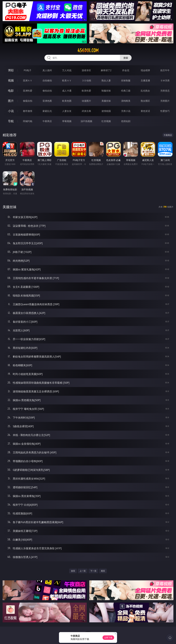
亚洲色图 (47, 101)
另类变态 (165, 91)
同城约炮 (28, 121)
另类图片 (165, 101)
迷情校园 (106, 111)
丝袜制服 (126, 80)
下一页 (93, 571)
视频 (11, 80)
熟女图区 (145, 101)
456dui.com (88, 50)
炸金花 (126, 70)
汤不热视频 (86, 121)
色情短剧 (126, 121)
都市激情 (28, 111)
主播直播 (145, 80)
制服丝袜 (106, 91)
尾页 (103, 571)
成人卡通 (67, 91)
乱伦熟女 (145, 91)
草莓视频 (67, 121)
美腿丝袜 (106, 101)
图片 (11, 101)
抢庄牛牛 (165, 70)
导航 (11, 121)
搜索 (126, 58)
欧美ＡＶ (67, 80)
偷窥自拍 (28, 101)
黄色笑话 (145, 111)
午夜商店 (47, 121)
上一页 (83, 571)
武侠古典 (86, 111)
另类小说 (126, 111)
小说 (11, 111)
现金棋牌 (145, 70)
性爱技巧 (165, 111)
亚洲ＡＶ (28, 80)
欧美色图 (67, 101)
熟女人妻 (106, 80)
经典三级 (126, 91)
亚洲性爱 (28, 91)
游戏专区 (86, 70)
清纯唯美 (126, 101)
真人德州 (47, 70)
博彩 (11, 70)
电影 (11, 91)
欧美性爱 (86, 91)
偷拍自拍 (47, 91)
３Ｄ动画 (86, 80)
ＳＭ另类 (165, 80)
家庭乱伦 (47, 111)
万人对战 (67, 70)
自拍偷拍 (47, 80)
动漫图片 (86, 101)
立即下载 (108, 638)
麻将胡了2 (106, 70)
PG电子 (28, 70)
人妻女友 (67, 111)
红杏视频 (106, 121)
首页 (73, 571)
